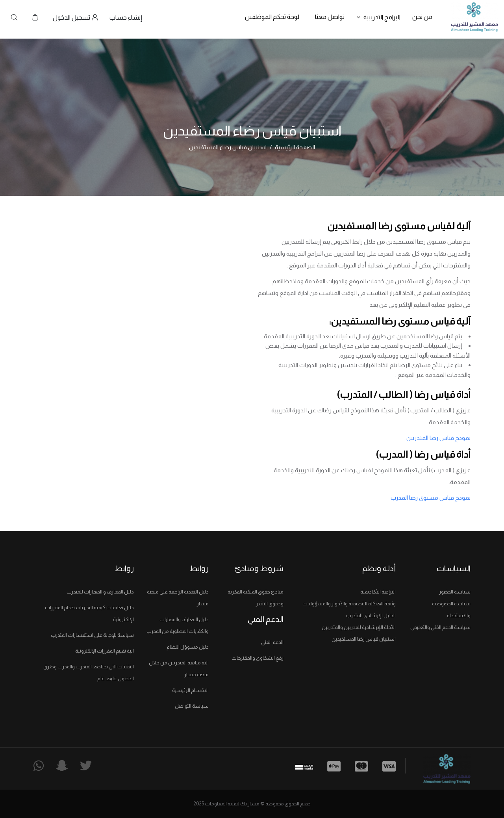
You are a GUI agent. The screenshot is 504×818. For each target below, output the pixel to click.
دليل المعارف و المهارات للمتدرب (100, 592)
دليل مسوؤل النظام (188, 647)
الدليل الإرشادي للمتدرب (371, 615)
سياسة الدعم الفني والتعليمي (440, 627)
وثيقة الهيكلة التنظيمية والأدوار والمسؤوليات (349, 604)
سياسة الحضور (455, 592)
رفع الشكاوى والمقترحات (258, 658)
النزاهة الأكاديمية (378, 592)
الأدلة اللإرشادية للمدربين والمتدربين (359, 627)
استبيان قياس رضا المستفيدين (364, 639)
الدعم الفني (272, 642)
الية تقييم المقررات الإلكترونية (105, 651)
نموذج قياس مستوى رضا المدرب (431, 498)
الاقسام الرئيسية (190, 690)
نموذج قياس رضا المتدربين (438, 438)
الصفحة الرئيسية (295, 147)
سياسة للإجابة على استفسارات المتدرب (92, 635)
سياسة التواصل (192, 706)
